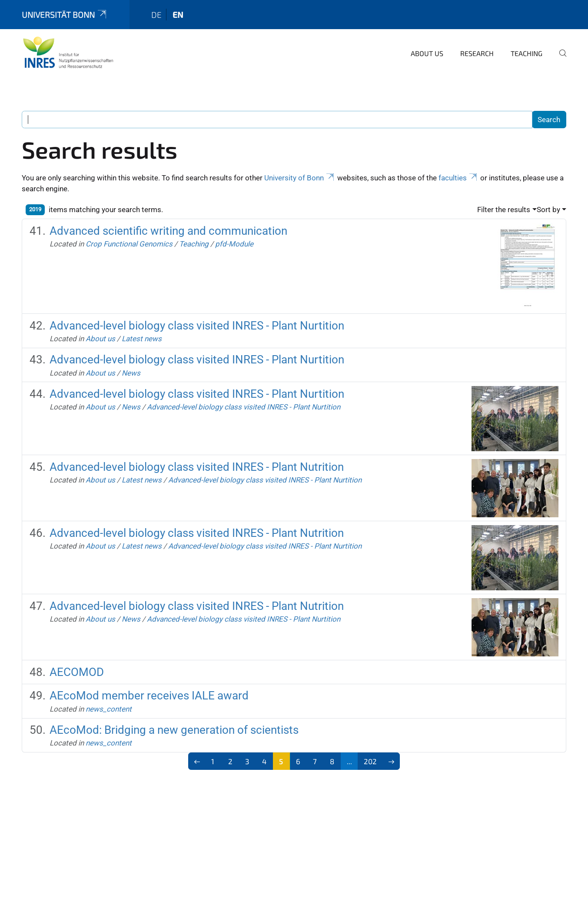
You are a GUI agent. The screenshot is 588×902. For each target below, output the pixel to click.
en (178, 15)
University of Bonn (300, 178)
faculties (458, 178)
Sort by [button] (548, 210)
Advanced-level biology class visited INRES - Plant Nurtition (197, 326)
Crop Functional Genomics (129, 244)
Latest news (142, 339)
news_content (109, 709)
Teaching (527, 53)
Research (477, 53)
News (131, 373)
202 (370, 761)
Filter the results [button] (504, 210)
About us (427, 53)
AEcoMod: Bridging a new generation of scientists (174, 730)
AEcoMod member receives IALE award (149, 696)
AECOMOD (77, 672)
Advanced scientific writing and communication (168, 231)
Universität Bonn (65, 15)
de (156, 15)
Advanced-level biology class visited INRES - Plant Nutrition (197, 467)
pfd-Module (234, 244)
